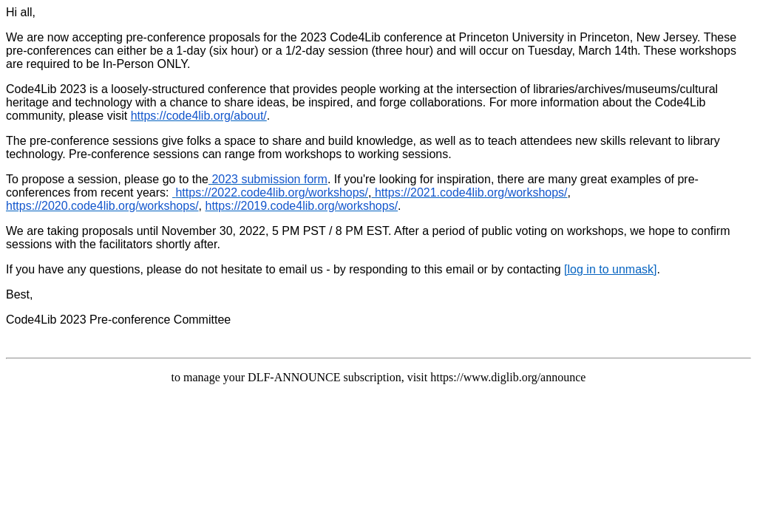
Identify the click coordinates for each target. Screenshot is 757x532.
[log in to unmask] (610, 269)
